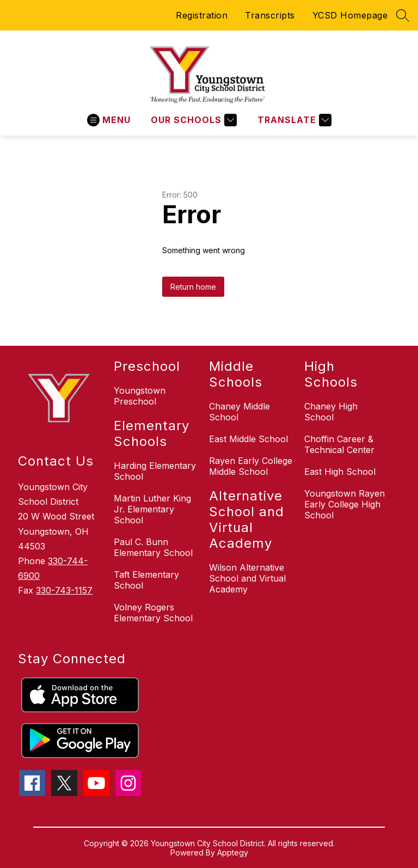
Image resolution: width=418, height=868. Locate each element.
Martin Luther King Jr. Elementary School (152, 509)
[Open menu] (109, 120)
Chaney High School (331, 412)
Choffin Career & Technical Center (339, 444)
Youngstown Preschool (140, 396)
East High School (340, 472)
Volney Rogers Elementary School (153, 613)
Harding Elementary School (155, 471)
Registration (202, 15)
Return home (193, 287)
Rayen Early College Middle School (251, 466)
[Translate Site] (293, 120)
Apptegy (233, 852)
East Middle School (248, 439)
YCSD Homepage (350, 15)
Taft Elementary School (146, 580)
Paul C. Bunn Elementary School (153, 547)
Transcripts (270, 15)
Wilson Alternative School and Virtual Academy (247, 578)
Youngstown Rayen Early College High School (345, 504)
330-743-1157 (64, 590)
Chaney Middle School (239, 412)
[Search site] (403, 15)
